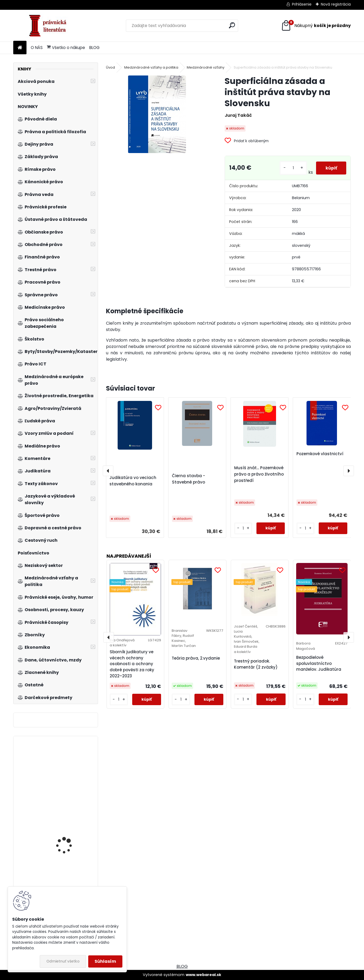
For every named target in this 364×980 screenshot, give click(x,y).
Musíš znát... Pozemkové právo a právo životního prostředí (259, 474)
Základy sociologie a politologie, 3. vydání (67, 840)
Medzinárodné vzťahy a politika (151, 67)
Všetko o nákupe (66, 48)
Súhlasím (105, 961)
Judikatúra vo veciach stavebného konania (133, 481)
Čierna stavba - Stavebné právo (188, 479)
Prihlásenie (302, 4)
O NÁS (37, 48)
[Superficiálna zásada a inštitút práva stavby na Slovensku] (157, 114)
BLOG (94, 48)
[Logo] (50, 26)
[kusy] (292, 168)
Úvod (110, 67)
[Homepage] (20, 48)
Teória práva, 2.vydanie (196, 658)
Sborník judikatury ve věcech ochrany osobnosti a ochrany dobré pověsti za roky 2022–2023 (132, 664)
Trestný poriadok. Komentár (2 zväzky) (256, 664)
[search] (232, 25)
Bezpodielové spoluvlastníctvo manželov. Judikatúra (319, 663)
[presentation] (108, 471)
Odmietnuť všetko (63, 961)
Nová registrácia (336, 4)
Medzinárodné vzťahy (206, 67)
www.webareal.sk (203, 975)
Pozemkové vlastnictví (320, 454)
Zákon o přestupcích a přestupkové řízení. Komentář (69, 782)
